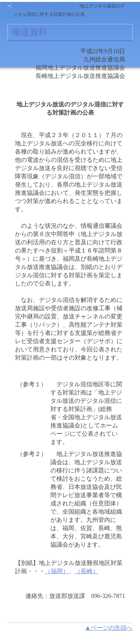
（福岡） (57, 571)
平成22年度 (65, 6)
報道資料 (40, 6)
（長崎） (87, 571)
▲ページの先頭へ (109, 628)
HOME (20, 6)
